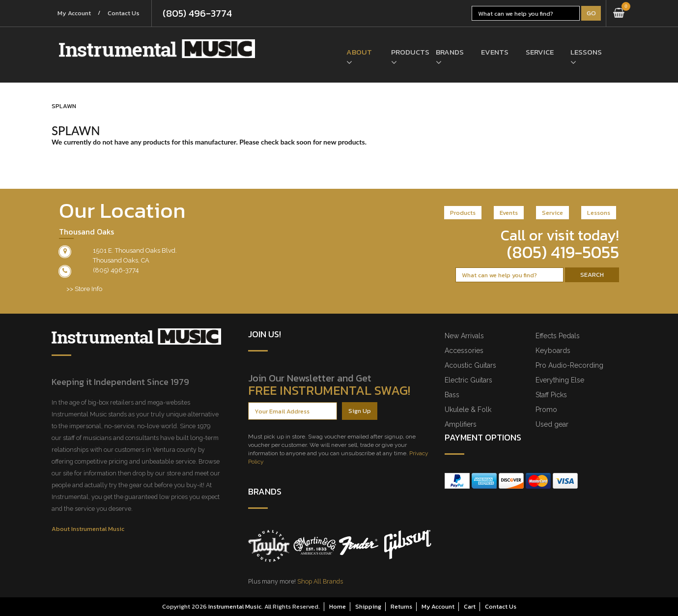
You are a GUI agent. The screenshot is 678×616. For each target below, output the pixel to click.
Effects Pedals (558, 336)
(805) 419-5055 (563, 252)
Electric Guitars (468, 380)
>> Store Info (84, 289)
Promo (546, 410)
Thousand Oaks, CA (121, 260)
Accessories (464, 351)
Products (406, 52)
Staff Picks (551, 395)
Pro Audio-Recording (569, 365)
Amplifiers (461, 424)
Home (338, 606)
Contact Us (127, 14)
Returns (401, 606)
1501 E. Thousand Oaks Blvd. (135, 250)
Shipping (368, 606)
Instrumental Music (235, 606)
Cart (470, 606)
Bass (452, 395)
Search (592, 275)
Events (495, 52)
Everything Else (560, 380)
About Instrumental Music (88, 529)
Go (591, 13)
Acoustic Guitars (470, 365)
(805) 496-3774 (201, 13)
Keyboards (553, 351)
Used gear (552, 424)
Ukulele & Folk (468, 410)
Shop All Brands (320, 581)
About (359, 52)
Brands (450, 52)
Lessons (585, 52)
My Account (75, 14)
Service (540, 52)
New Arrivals (464, 336)
